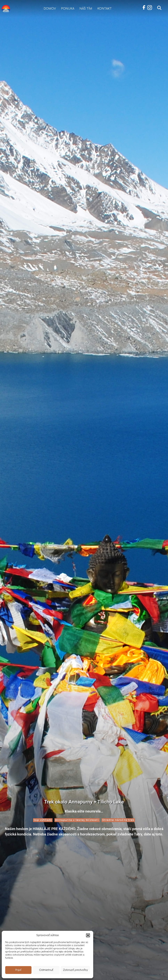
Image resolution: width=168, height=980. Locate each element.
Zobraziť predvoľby (75, 970)
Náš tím (86, 9)
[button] (88, 935)
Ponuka (68, 9)
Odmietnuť (46, 970)
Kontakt (105, 9)
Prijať (18, 970)
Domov (50, 9)
